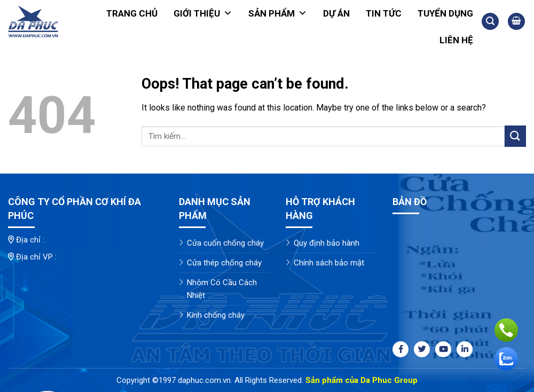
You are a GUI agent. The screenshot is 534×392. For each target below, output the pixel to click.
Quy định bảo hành (327, 243)
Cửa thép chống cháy (224, 263)
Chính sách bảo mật (329, 263)
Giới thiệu (203, 13)
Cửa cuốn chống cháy (225, 243)
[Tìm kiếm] (490, 22)
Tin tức (384, 13)
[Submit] (515, 136)
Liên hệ (456, 40)
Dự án (336, 13)
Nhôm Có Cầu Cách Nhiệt (222, 289)
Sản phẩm (278, 13)
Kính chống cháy (216, 315)
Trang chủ (132, 13)
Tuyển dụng (445, 13)
